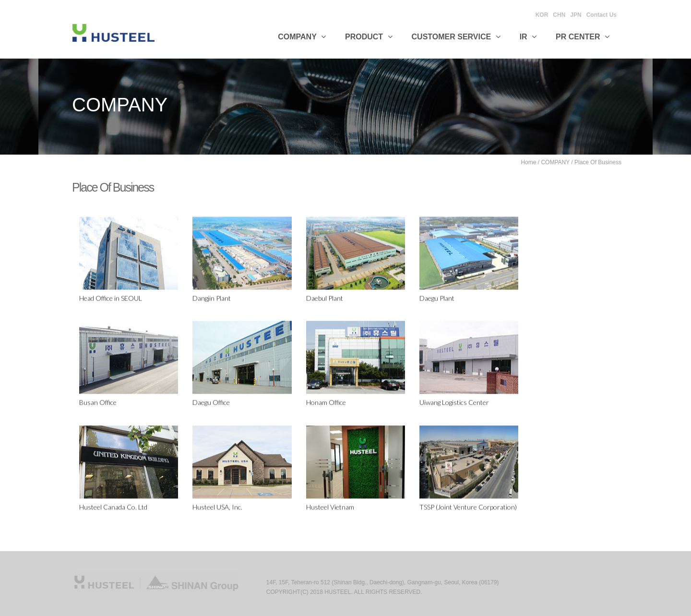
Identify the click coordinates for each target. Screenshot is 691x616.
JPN (576, 15)
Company (302, 37)
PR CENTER (583, 37)
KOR (542, 15)
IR (528, 37)
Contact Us (602, 15)
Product (369, 37)
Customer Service (456, 37)
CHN (559, 15)
